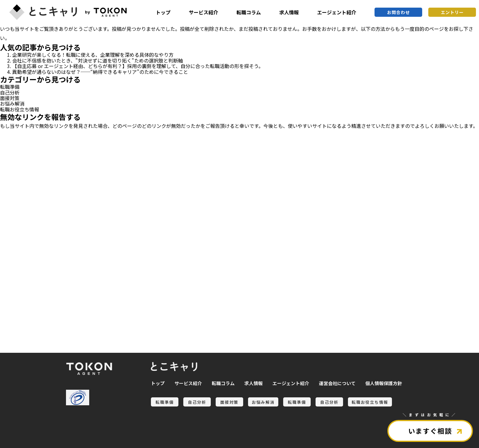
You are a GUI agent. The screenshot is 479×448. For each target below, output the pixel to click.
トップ (163, 12)
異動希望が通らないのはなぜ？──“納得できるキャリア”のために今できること (100, 72)
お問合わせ (399, 12)
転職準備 (10, 87)
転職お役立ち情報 (20, 109)
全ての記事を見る (37, 318)
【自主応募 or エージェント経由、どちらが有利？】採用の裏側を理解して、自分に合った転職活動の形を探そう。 (138, 66)
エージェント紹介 (337, 12)
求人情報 (289, 12)
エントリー (452, 12)
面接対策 (10, 98)
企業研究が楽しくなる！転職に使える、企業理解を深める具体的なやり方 (93, 55)
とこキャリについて (37, 339)
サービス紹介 (203, 12)
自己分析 (10, 92)
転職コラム (249, 12)
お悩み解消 (12, 103)
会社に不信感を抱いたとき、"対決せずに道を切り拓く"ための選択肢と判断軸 (98, 60)
